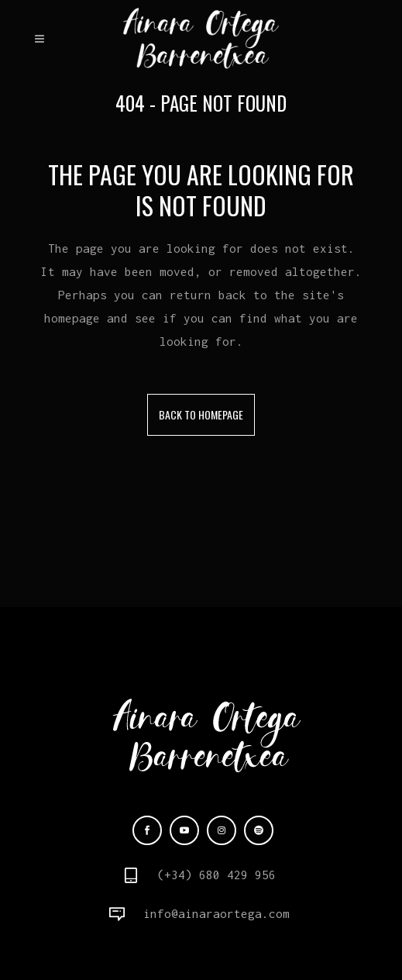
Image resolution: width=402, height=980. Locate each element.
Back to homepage (201, 414)
